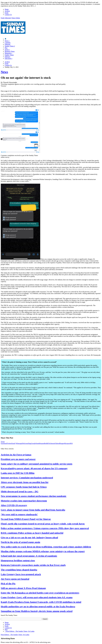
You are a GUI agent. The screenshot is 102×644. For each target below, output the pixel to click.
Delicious (25, 443)
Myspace (67, 443)
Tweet (3, 442)
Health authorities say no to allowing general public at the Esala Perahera (38, 607)
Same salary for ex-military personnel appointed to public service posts (37, 464)
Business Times (10, 51)
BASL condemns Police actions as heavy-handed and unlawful (32, 533)
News (7, 41)
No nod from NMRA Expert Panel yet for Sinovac (26, 519)
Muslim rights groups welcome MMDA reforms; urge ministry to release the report (43, 551)
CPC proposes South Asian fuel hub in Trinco (24, 487)
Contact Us (8, 15)
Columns (8, 43)
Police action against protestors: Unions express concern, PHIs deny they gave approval (45, 528)
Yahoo (57, 443)
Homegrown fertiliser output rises (18, 560)
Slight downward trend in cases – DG (20, 491)
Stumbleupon (40, 443)
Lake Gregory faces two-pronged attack (21, 574)
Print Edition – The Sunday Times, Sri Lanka (20, 631)
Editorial (7, 44)
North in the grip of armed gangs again (20, 542)
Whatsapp (19, 443)
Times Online (16, 18)
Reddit (46, 443)
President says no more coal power (18, 459)
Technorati (52, 443)
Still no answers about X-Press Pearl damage (23, 588)
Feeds (7, 13)
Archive (7, 11)
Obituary (8, 57)
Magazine (8, 53)
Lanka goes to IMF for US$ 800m (18, 473)
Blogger (62, 443)
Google (33, 443)
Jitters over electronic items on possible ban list (25, 482)
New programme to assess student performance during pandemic (34, 496)
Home (7, 9)
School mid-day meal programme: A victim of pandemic (29, 556)
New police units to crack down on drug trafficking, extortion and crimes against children (46, 547)
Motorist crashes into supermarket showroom (24, 501)
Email (13, 443)
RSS (71, 443)
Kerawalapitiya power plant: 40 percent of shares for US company (34, 468)
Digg (29, 443)
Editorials (8, 18)
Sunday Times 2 (10, 46)
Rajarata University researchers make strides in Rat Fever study (33, 565)
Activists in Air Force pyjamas (16, 455)
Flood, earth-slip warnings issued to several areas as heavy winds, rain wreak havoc (43, 524)
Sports (7, 50)
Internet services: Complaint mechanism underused (27, 478)
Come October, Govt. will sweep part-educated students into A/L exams (37, 597)
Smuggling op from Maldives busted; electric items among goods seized (37, 611)
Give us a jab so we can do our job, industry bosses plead (29, 538)
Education (9, 58)
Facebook (4, 443)
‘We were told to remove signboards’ (19, 514)
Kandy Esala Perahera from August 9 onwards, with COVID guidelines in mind (41, 602)
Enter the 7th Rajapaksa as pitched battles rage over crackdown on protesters (40, 593)
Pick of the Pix (8, 584)
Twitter (9, 443)
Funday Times (9, 55)
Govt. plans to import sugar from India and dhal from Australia (33, 510)
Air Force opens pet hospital (15, 579)
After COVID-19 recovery (14, 505)
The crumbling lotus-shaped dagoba (19, 570)
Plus (6, 48)
